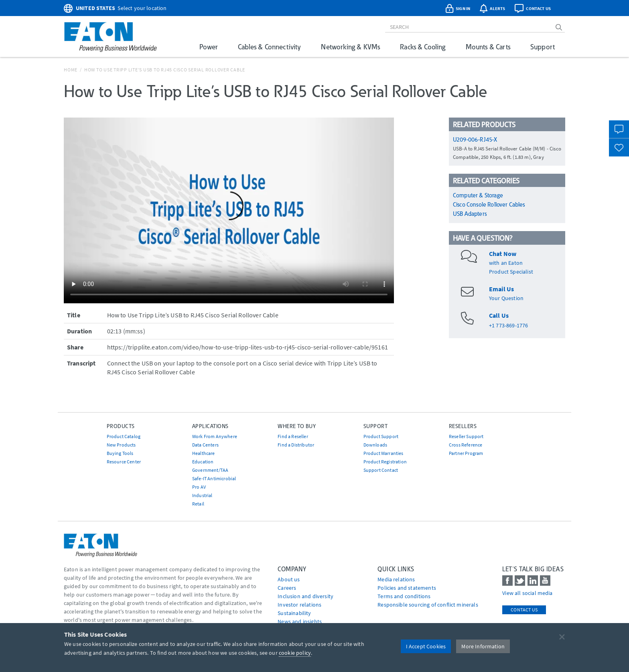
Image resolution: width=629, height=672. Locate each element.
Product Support (381, 436)
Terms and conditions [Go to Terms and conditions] (404, 596)
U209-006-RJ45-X (475, 140)
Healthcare (204, 453)
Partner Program (466, 453)
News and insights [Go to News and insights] (300, 621)
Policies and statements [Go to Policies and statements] (407, 588)
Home (71, 70)
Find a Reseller (293, 436)
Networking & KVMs (350, 47)
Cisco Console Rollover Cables (489, 205)
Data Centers (205, 445)
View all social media (527, 593)
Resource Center (124, 462)
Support (543, 47)
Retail (198, 504)
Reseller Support (466, 436)
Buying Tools (120, 453)
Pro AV (199, 487)
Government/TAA (210, 470)
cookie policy (295, 653)
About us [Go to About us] (289, 579)
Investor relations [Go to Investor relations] (299, 605)
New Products (121, 445)
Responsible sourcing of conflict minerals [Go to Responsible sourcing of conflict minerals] (428, 605)
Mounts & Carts (488, 47)
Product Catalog (124, 436)
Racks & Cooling (423, 47)
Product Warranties (383, 453)
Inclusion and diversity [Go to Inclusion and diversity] (305, 596)
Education (203, 462)
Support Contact (381, 470)
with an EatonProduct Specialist (511, 263)
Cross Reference (466, 445)
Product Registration (385, 462)
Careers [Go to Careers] (287, 588)
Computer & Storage (478, 195)
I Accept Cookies (426, 646)
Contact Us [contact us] (524, 610)
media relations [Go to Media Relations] (396, 579)
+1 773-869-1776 (508, 325)
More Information (483, 646)
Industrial (202, 495)
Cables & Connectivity (269, 47)
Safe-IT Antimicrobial (214, 478)
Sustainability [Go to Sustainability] (294, 613)
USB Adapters (470, 214)
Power (209, 47)
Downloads (375, 445)
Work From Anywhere (215, 436)
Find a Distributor (296, 445)
